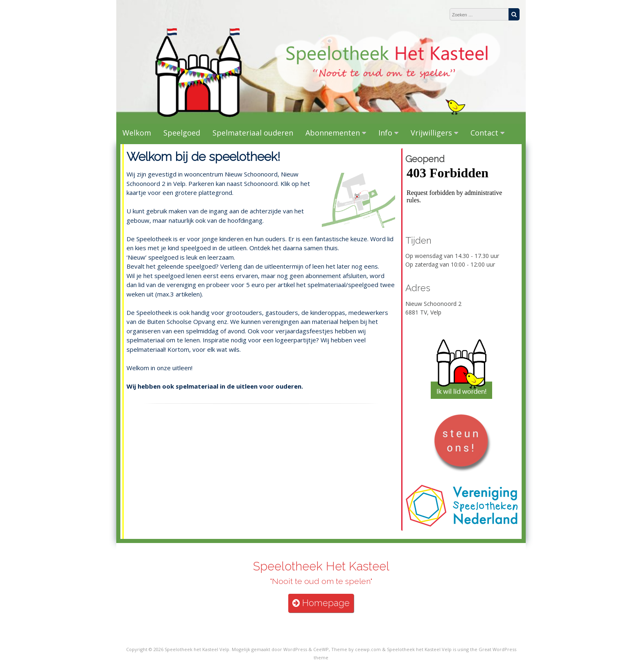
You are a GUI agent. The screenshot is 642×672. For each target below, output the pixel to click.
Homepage (321, 603)
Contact (484, 133)
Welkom (137, 133)
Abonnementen (333, 133)
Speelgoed (182, 133)
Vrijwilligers (431, 133)
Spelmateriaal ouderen (253, 133)
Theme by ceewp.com (356, 649)
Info (385, 133)
